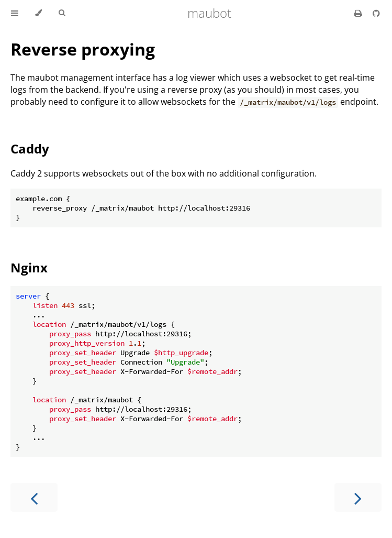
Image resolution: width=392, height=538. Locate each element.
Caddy (30, 149)
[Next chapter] (358, 497)
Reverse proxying (83, 49)
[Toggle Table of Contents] (15, 13)
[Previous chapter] (34, 497)
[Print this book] (359, 13)
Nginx (29, 267)
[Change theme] (38, 13)
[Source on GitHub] (376, 13)
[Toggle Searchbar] (62, 13)
